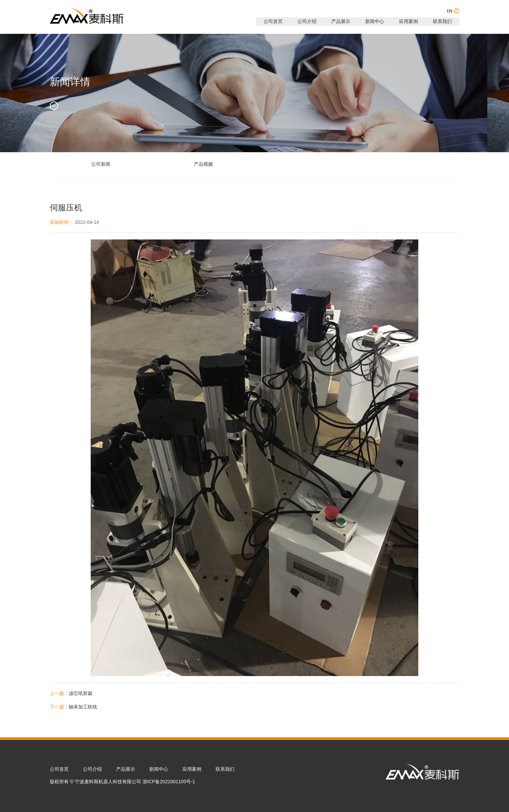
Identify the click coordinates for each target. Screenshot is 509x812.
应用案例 (408, 21)
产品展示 (341, 21)
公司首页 (273, 21)
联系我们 (442, 21)
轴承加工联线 (83, 707)
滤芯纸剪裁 (81, 693)
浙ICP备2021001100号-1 (169, 782)
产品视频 (203, 164)
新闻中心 (375, 21)
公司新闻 (101, 164)
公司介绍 (307, 21)
